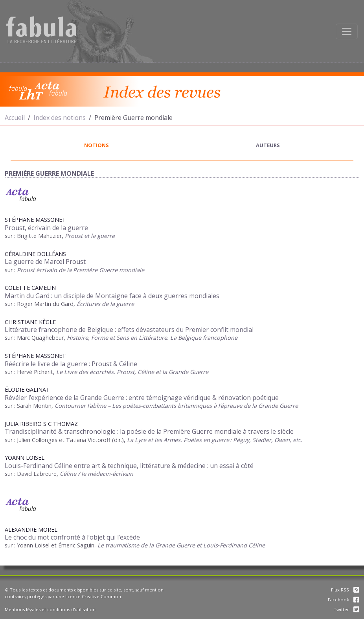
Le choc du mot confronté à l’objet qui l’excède (72, 537)
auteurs (268, 145)
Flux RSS (345, 590)
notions (97, 145)
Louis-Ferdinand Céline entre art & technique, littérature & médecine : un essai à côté (129, 466)
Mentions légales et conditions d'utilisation (50, 609)
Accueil (15, 118)
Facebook (344, 600)
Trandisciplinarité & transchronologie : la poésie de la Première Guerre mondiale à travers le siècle (149, 431)
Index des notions (60, 118)
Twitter (347, 609)
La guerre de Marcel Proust (45, 262)
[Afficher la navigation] (347, 31)
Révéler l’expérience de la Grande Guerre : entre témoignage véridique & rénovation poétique (142, 398)
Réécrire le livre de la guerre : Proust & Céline (71, 364)
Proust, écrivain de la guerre (46, 228)
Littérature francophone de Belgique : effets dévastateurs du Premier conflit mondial (129, 330)
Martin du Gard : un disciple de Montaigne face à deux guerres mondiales (112, 296)
